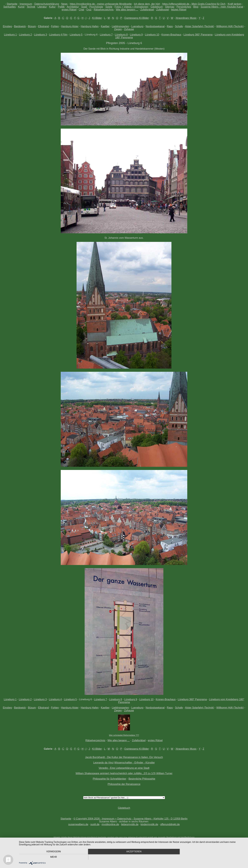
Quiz (89, 10)
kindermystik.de (149, 824)
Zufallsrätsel (147, 10)
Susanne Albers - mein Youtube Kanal (222, 7)
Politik (61, 7)
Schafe (179, 26)
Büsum (32, 26)
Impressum (26, 4)
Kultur (52, 7)
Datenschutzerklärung (47, 4)
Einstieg (7, 26)
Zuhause (129, 29)
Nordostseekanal (155, 26)
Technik (31, 7)
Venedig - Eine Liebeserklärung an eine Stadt (124, 768)
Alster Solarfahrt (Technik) (200, 26)
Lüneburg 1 (10, 35)
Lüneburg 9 (136, 35)
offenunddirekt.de (170, 824)
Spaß (84, 7)
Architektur (73, 7)
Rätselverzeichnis (104, 10)
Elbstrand (43, 26)
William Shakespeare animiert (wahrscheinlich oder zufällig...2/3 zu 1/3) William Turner (124, 773)
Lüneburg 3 (41, 35)
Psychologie (96, 7)
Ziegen (118, 29)
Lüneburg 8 (121, 35)
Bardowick (20, 26)
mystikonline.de (110, 824)
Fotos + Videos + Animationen (131, 7)
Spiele (109, 7)
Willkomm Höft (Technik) (230, 26)
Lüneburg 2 (25, 35)
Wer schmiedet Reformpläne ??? (124, 735)
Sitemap (170, 7)
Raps (170, 26)
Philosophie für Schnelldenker (110, 779)
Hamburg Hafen (90, 26)
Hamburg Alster (70, 26)
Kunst (21, 7)
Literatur (42, 7)
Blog (196, 7)
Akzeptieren (132, 857)
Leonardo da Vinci (103, 763)
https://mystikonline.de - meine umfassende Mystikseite (101, 4)
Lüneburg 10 (152, 35)
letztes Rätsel (179, 10)
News (64, 4)
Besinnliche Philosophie (142, 779)
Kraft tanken (235, 4)
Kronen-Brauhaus (171, 35)
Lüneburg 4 (55, 699)
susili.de (95, 824)
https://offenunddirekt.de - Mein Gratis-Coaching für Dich (194, 4)
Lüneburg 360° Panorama (198, 35)
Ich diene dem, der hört (147, 4)
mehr (211, 857)
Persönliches (184, 7)
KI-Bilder (97, 18)
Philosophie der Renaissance (124, 784)
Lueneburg (137, 26)
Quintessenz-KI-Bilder (136, 18)
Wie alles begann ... (127, 10)
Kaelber (105, 26)
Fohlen (55, 26)
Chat (81, 10)
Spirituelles (9, 7)
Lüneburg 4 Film (58, 35)
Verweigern (53, 857)
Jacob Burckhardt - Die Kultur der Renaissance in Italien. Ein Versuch (124, 757)
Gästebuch (157, 7)
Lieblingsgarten (120, 26)
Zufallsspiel (163, 10)
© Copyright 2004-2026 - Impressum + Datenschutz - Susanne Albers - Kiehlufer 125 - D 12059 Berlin (130, 819)
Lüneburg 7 (106, 35)
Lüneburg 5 (76, 35)
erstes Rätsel (69, 10)
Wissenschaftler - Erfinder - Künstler (135, 763)
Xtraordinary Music (186, 18)
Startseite (12, 4)
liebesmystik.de (130, 824)
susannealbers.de (78, 824)
